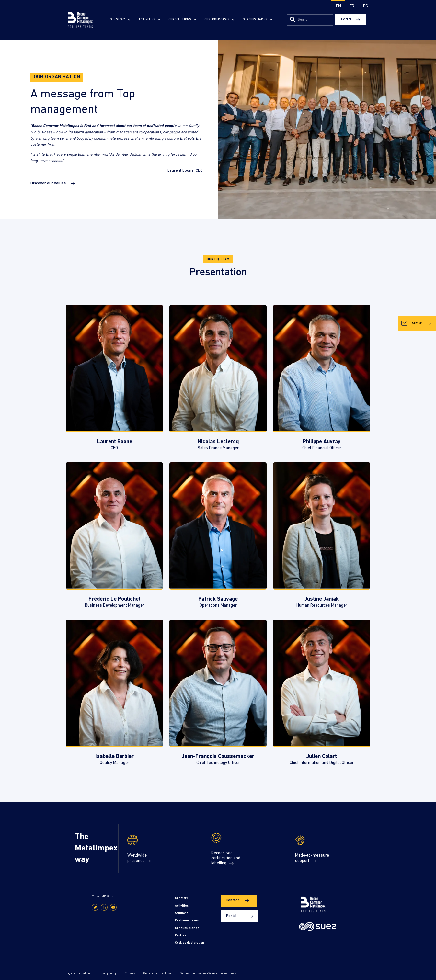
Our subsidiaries (257, 20)
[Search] (292, 20)
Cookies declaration (190, 941)
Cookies (182, 934)
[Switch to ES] (365, 7)
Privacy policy (108, 971)
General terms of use (157, 971)
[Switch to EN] (338, 7)
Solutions (183, 912)
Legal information (78, 971)
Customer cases (219, 20)
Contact (413, 400)
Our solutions (182, 20)
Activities (149, 20)
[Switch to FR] (352, 7)
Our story (120, 20)
